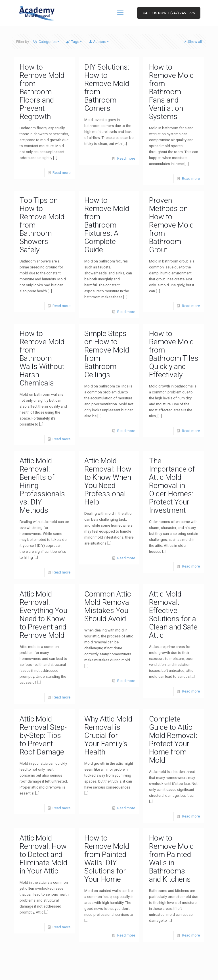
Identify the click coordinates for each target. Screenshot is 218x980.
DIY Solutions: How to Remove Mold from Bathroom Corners (107, 88)
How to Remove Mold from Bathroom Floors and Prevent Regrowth (42, 92)
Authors (99, 42)
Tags (75, 42)
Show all (193, 42)
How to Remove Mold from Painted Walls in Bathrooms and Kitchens (171, 859)
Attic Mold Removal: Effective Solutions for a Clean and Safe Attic (173, 615)
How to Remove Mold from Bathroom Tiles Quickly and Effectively (174, 354)
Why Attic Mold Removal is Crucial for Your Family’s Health (108, 735)
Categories (47, 42)
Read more (61, 173)
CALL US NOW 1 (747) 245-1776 (169, 13)
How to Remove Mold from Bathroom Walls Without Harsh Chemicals (42, 358)
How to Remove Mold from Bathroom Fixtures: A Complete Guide (107, 225)
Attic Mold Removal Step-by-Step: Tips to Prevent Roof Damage (43, 735)
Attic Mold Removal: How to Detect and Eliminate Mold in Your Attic (43, 854)
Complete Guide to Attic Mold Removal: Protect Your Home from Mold (173, 740)
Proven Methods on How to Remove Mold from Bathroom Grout (171, 225)
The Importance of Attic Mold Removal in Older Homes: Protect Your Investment (172, 485)
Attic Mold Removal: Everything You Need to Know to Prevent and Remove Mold (43, 615)
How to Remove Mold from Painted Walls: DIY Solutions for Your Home (107, 859)
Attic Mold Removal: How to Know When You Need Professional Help (108, 481)
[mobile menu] (121, 13)
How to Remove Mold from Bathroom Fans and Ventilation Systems (171, 92)
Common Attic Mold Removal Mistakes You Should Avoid (108, 606)
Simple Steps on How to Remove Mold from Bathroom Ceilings (107, 354)
